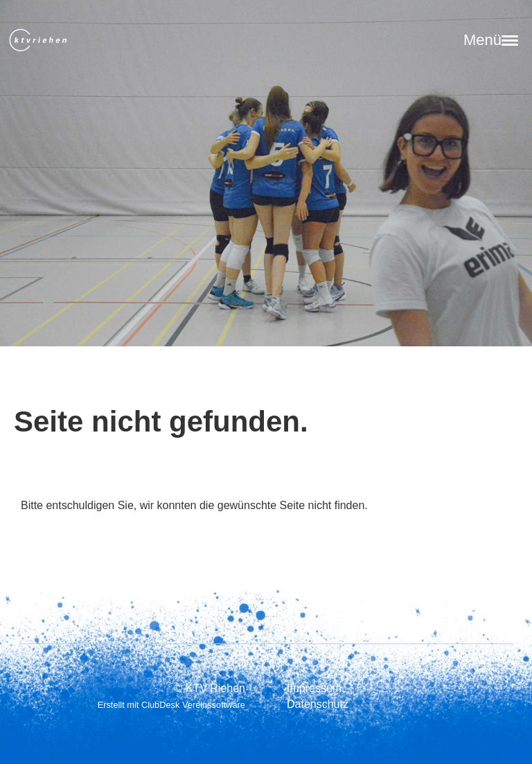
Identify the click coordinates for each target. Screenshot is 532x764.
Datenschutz (318, 704)
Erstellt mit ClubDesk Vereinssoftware (171, 705)
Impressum (314, 688)
